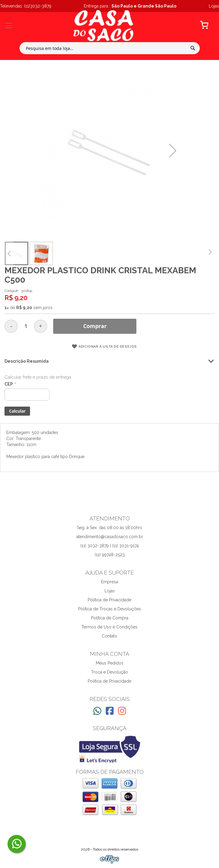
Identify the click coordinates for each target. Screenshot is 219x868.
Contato (110, 636)
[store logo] (103, 26)
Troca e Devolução (110, 672)
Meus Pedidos (110, 663)
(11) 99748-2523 (110, 555)
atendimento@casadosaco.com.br (110, 537)
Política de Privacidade (110, 600)
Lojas (110, 591)
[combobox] (110, 48)
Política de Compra (110, 618)
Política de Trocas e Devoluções (110, 609)
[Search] (193, 48)
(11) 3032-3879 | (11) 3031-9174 (110, 546)
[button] (173, 150)
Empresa (110, 582)
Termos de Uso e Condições (110, 627)
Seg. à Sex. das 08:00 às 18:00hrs (110, 528)
